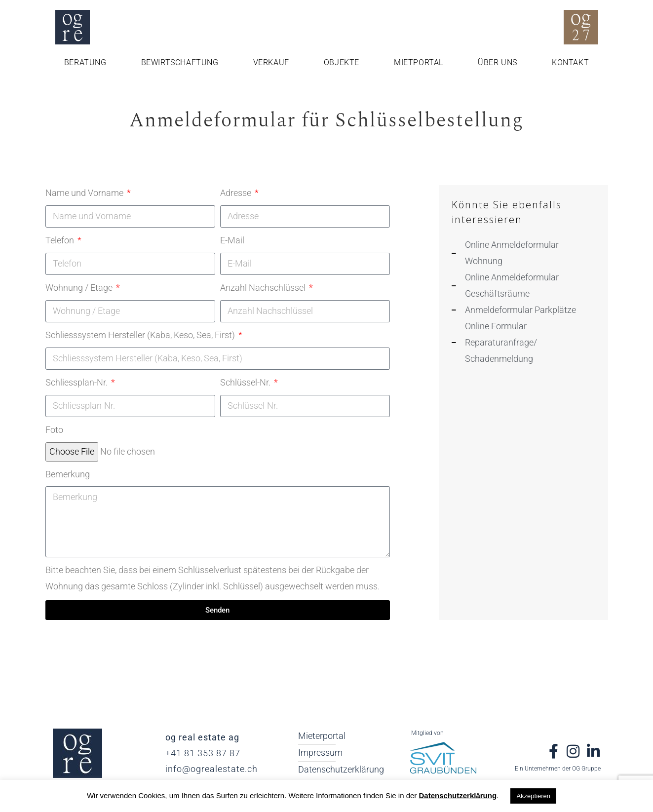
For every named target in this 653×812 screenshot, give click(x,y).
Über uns (498, 62)
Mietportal (419, 62)
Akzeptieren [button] (533, 796)
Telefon (61, 240)
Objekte (342, 62)
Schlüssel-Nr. (246, 382)
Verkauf (271, 62)
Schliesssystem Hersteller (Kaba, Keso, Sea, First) (141, 335)
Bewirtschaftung (180, 62)
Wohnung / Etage (80, 288)
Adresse (237, 193)
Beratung (85, 62)
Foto (54, 430)
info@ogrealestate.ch (211, 769)
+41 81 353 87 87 (203, 753)
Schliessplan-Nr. (77, 382)
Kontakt (570, 62)
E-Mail (232, 240)
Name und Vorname (85, 193)
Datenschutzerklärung (458, 795)
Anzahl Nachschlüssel (264, 288)
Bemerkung (68, 474)
